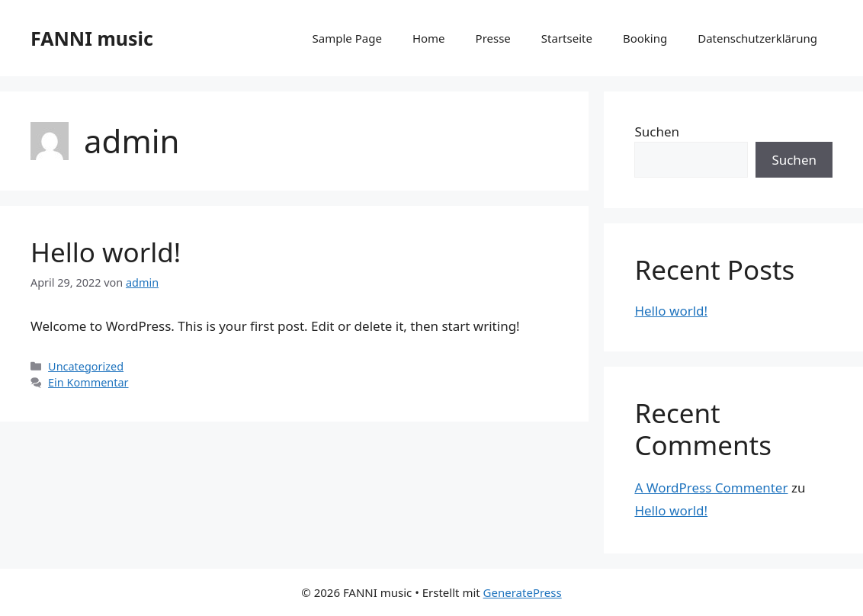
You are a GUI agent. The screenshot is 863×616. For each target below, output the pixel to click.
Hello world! (106, 252)
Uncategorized (86, 366)
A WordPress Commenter (711, 488)
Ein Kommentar (88, 382)
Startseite (567, 38)
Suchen (657, 132)
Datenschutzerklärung (757, 38)
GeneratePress (523, 592)
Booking (645, 38)
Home (429, 38)
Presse (493, 38)
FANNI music (92, 38)
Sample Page (347, 38)
